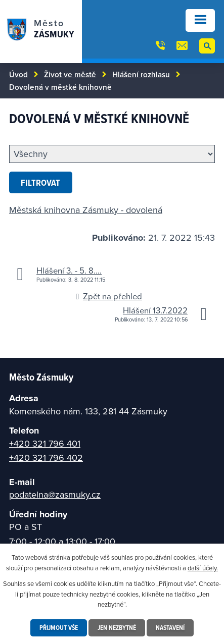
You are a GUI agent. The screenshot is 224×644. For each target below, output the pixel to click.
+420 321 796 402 (46, 458)
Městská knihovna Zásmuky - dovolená (86, 210)
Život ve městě (70, 74)
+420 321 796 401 (45, 443)
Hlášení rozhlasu (141, 74)
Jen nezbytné (117, 628)
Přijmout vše (59, 628)
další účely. (203, 568)
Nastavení (170, 628)
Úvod (18, 74)
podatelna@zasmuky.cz (55, 494)
